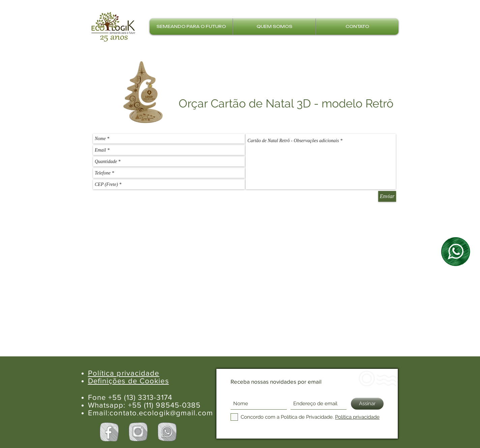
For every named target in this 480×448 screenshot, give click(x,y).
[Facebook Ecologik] (109, 432)
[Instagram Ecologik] (138, 432)
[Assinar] (367, 404)
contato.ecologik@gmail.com (161, 413)
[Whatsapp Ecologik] (167, 432)
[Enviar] (387, 196)
